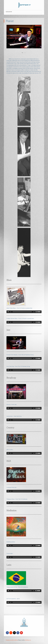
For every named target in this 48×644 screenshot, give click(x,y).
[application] (24, 312)
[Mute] (36, 312)
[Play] (8, 312)
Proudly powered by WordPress (12, 640)
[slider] (22, 312)
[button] (8, 38)
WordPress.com (28, 640)
